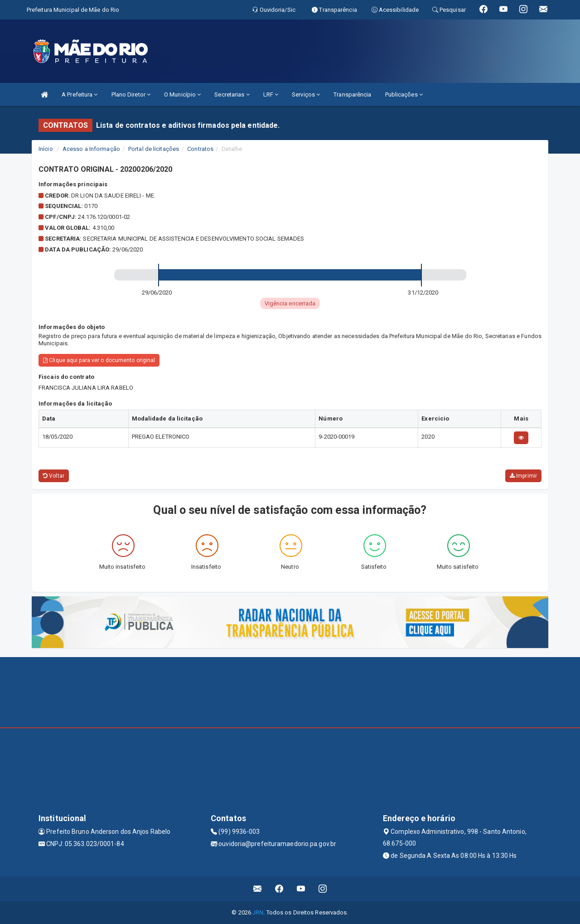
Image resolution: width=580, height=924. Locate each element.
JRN (258, 912)
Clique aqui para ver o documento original (99, 360)
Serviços (306, 94)
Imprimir (523, 476)
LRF (271, 94)
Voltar (54, 476)
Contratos (200, 149)
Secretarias (232, 94)
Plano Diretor (131, 94)
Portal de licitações (154, 149)
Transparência (352, 94)
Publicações (404, 94)
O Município (182, 94)
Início (46, 149)
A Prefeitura (80, 94)
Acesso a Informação (91, 149)
